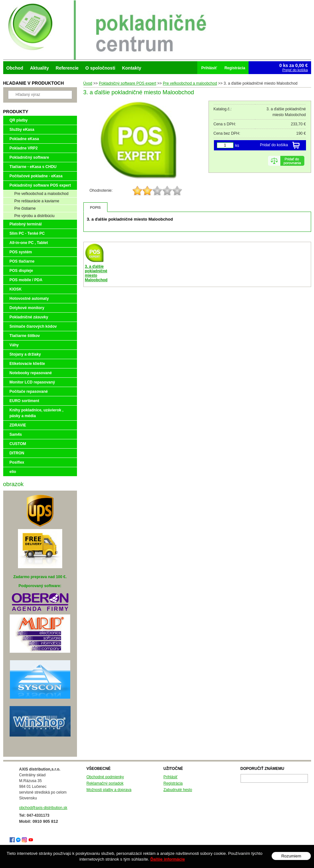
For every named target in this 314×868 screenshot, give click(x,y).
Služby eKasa (22, 130)
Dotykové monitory (27, 308)
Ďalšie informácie (168, 859)
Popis (96, 207)
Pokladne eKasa (24, 139)
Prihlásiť (171, 777)
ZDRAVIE (18, 425)
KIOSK (16, 289)
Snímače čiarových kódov (33, 326)
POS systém (21, 252)
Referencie (67, 68)
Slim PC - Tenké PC (27, 233)
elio (13, 472)
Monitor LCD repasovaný (32, 382)
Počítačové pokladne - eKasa (36, 176)
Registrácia (173, 783)
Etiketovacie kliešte (27, 364)
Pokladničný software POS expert (127, 83)
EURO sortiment (25, 401)
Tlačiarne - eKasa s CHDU (33, 167)
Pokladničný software (29, 157)
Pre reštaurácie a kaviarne (37, 201)
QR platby (19, 120)
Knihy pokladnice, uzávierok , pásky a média (37, 413)
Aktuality (39, 68)
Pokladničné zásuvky (29, 317)
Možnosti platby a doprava (109, 790)
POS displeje (21, 271)
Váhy (14, 345)
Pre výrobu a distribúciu (34, 216)
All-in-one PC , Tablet (29, 243)
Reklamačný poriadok (105, 783)
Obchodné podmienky (105, 777)
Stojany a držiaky (25, 354)
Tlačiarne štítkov (25, 336)
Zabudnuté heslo (178, 790)
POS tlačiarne (22, 261)
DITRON (17, 453)
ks (237, 146)
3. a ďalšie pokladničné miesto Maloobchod (96, 273)
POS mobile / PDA (26, 280)
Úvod (88, 83)
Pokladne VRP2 (24, 148)
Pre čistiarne (25, 208)
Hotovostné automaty (29, 299)
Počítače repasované (29, 392)
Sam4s (16, 434)
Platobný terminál (26, 224)
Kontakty (132, 68)
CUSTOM (18, 444)
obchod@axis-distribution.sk (43, 808)
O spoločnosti (100, 68)
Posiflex (17, 462)
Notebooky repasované (31, 373)
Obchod (15, 68)
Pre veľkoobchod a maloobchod (190, 83)
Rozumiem (291, 856)
